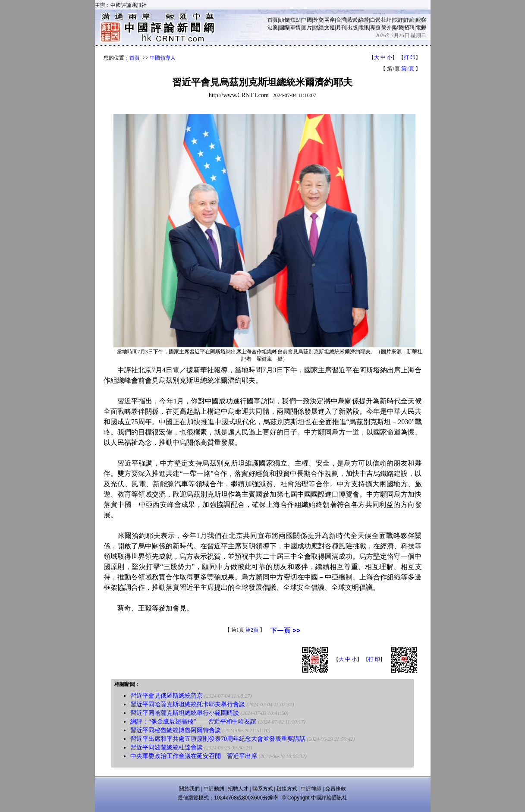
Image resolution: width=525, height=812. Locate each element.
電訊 (364, 28)
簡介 (387, 28)
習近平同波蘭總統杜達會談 (167, 747)
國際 (284, 28)
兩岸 (330, 20)
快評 (398, 20)
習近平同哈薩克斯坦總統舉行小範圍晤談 (185, 713)
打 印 (410, 57)
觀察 (421, 20)
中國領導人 (163, 58)
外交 (318, 20)
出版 (352, 28)
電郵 (421, 28)
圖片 (307, 28)
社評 (387, 20)
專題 (375, 28)
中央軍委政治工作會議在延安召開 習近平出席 (194, 756)
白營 (375, 20)
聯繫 (398, 28)
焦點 (296, 20)
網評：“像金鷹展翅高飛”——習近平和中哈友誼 (193, 722)
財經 (318, 28)
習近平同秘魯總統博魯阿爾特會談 (176, 730)
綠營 (364, 20)
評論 (409, 20)
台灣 (341, 20)
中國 (307, 20)
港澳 (273, 28)
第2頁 (408, 69)
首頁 (273, 20)
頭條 (284, 20)
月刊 (341, 28)
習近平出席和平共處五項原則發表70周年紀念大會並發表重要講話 (218, 739)
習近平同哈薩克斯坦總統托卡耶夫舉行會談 (188, 704)
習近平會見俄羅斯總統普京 (167, 696)
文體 (330, 28)
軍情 (296, 28)
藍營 (352, 20)
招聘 (409, 28)
